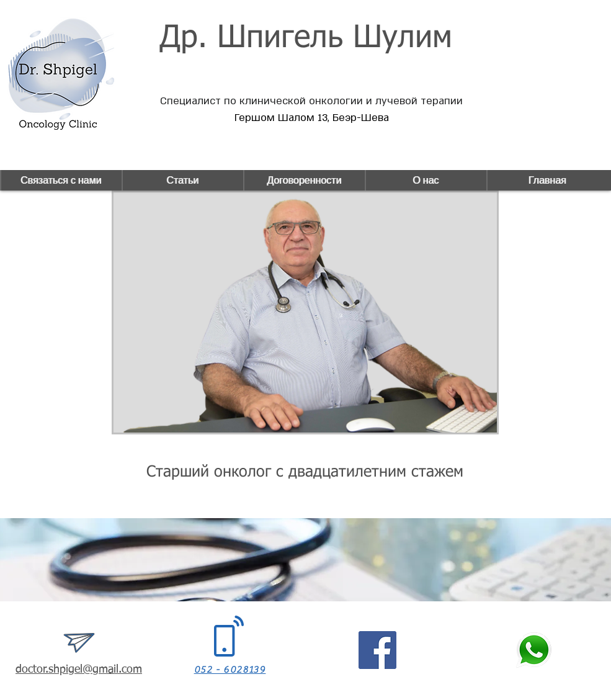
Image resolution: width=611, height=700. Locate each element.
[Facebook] (377, 650)
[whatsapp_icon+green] (534, 650)
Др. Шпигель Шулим (306, 38)
